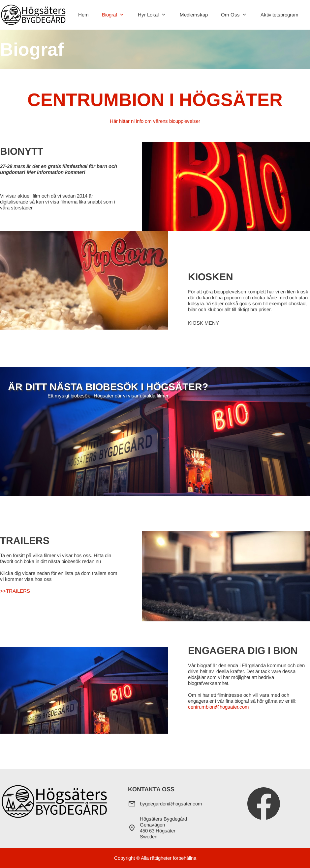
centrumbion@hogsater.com (218, 707)
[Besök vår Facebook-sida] (264, 804)
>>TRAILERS (15, 591)
